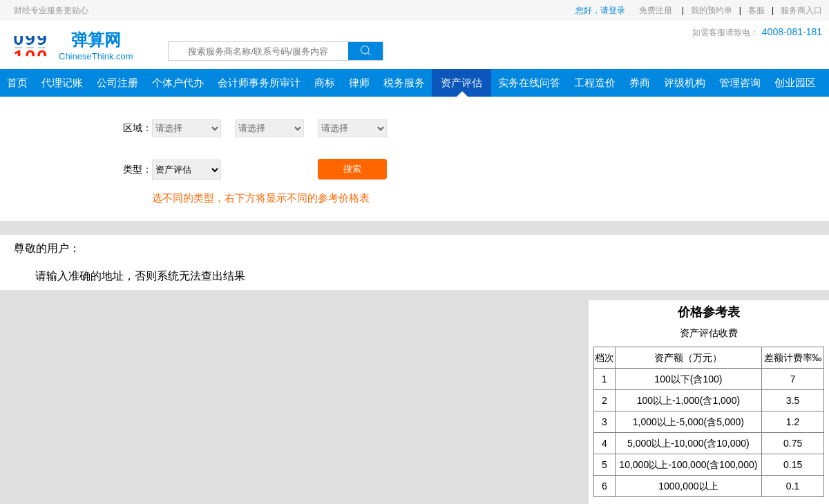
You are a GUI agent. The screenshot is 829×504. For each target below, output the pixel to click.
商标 (325, 83)
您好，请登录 (600, 10)
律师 (359, 83)
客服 (756, 10)
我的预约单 (712, 10)
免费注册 (657, 10)
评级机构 (685, 83)
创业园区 (795, 83)
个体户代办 (178, 83)
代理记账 (62, 83)
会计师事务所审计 (259, 83)
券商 (640, 83)
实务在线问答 (529, 83)
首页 (17, 83)
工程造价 (595, 83)
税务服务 (404, 83)
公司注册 (117, 83)
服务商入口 (801, 10)
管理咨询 (740, 83)
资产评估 (461, 87)
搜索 (352, 169)
